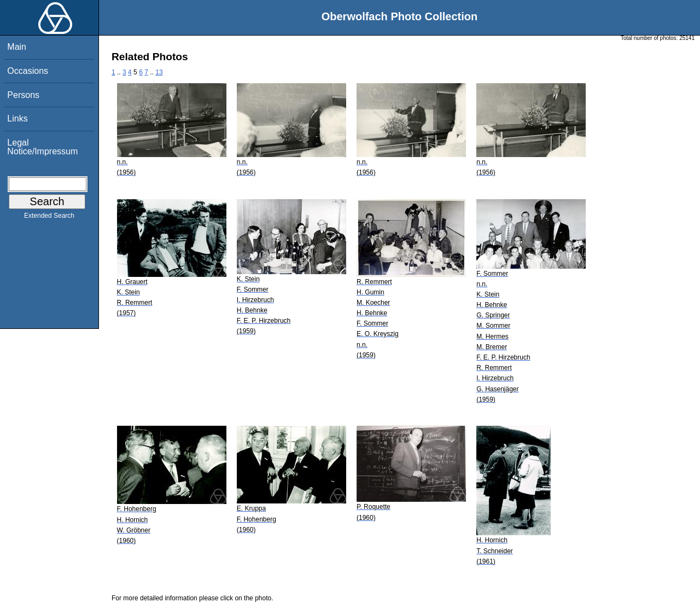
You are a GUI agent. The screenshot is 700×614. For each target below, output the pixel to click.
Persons (23, 95)
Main (17, 47)
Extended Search (49, 218)
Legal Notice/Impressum (42, 147)
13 (159, 72)
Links (17, 118)
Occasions (28, 71)
